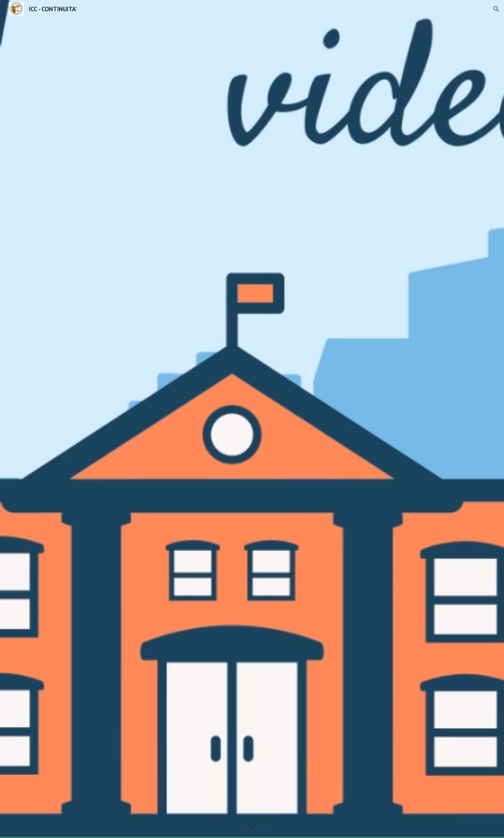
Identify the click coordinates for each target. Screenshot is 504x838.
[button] (496, 9)
